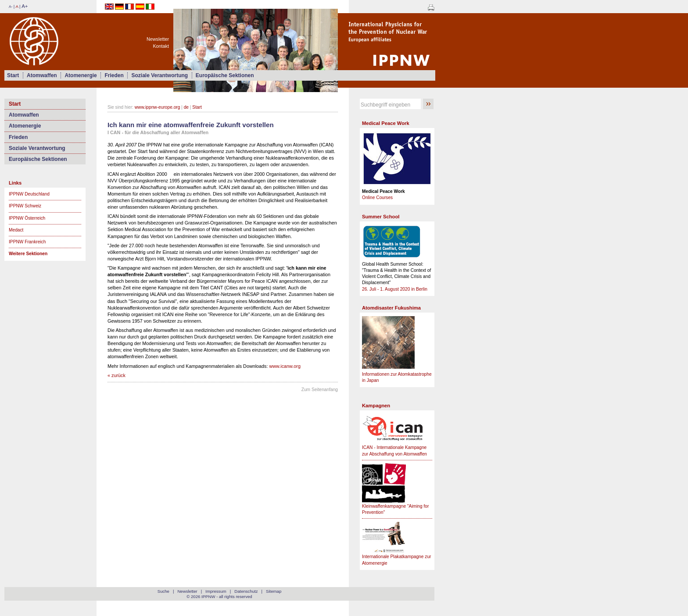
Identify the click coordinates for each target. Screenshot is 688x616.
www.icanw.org (285, 366)
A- (11, 7)
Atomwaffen (42, 75)
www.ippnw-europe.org (158, 107)
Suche (163, 591)
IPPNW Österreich (27, 218)
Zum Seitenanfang (320, 390)
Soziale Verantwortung (159, 75)
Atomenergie (81, 75)
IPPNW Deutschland (29, 194)
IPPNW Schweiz (25, 206)
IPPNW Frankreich (27, 242)
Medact (16, 230)
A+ (25, 6)
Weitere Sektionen (28, 254)
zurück (118, 375)
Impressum (216, 591)
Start (13, 75)
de (186, 107)
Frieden (114, 75)
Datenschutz (246, 591)
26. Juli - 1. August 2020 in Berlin (395, 289)
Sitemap (274, 591)
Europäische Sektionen (225, 75)
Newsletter (158, 39)
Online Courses (377, 198)
